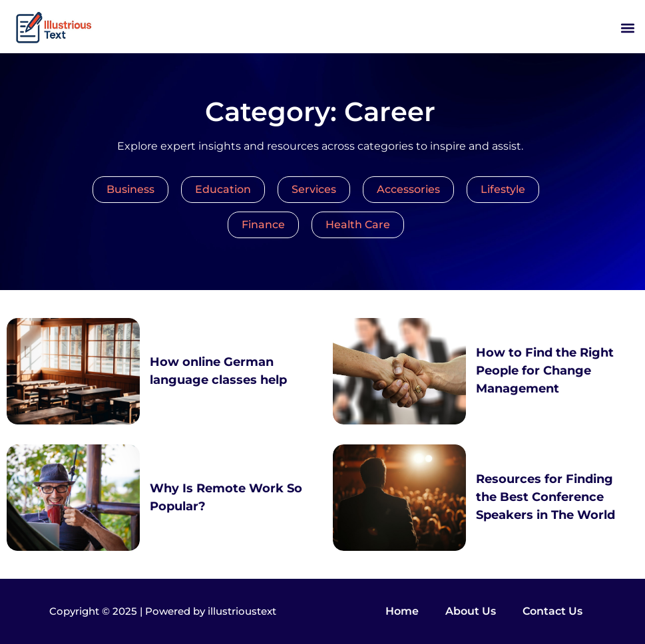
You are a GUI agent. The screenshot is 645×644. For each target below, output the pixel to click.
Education (223, 189)
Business (130, 189)
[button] (627, 28)
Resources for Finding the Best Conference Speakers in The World (545, 497)
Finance (263, 225)
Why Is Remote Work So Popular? (226, 497)
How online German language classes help (218, 371)
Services (314, 189)
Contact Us (552, 611)
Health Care (358, 225)
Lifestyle (503, 189)
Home (402, 611)
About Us (471, 611)
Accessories (408, 189)
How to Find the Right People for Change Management (545, 371)
